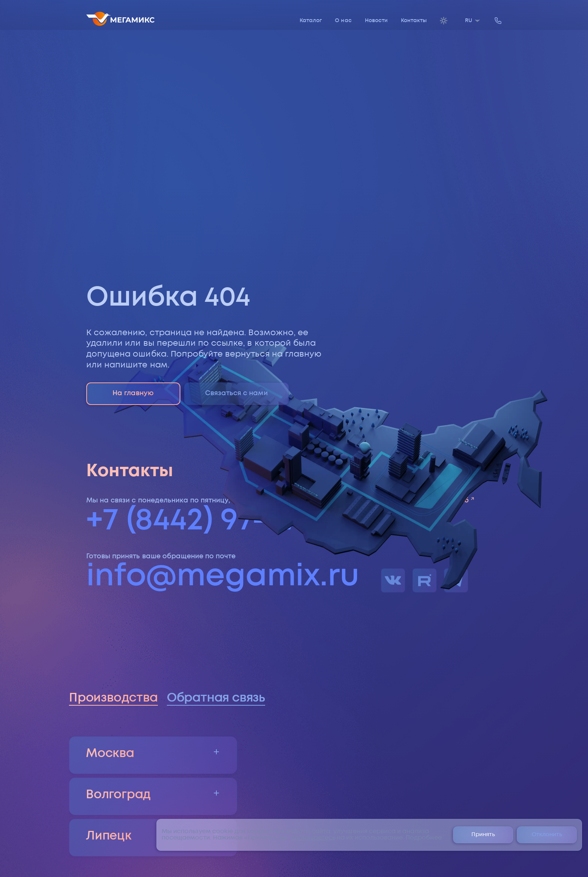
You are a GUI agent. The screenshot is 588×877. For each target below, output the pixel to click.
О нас (343, 21)
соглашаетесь (313, 838)
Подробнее (424, 838)
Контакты (414, 21)
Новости (376, 21)
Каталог (311, 21)
